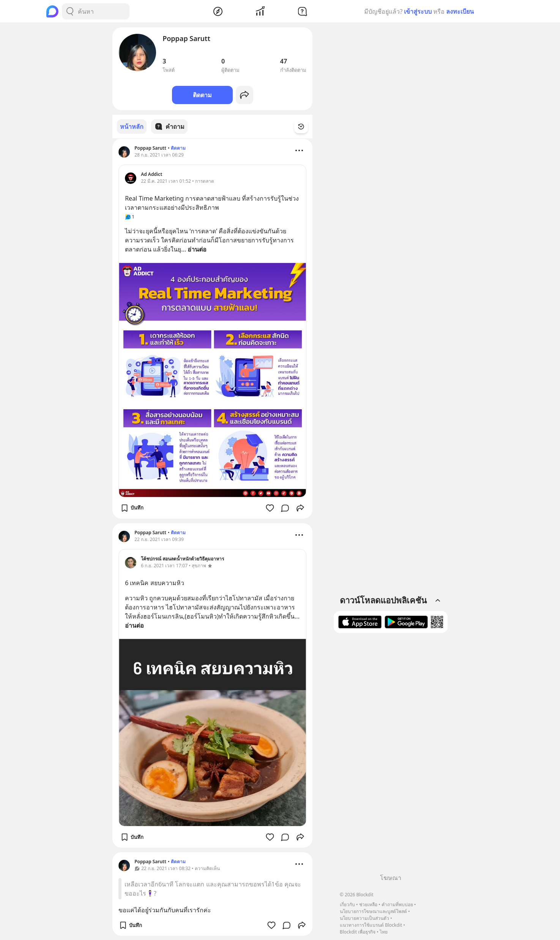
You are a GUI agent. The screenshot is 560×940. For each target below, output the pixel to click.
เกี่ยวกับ (347, 904)
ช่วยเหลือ (368, 904)
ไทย (384, 932)
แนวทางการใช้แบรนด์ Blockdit (371, 925)
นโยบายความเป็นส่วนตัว (364, 918)
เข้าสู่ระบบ (418, 11)
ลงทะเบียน (460, 11)
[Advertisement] (391, 756)
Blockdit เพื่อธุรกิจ (358, 932)
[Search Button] (70, 11)
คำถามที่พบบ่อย (397, 904)
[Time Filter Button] (306, 127)
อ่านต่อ (197, 249)
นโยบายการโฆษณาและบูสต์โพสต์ (373, 911)
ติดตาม (202, 95)
